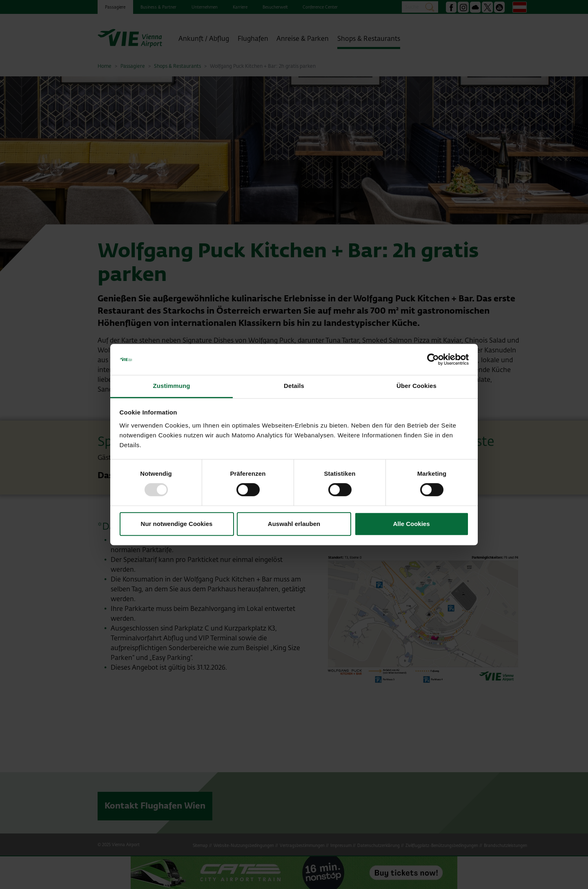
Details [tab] (294, 386)
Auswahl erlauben (294, 524)
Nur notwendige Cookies (177, 524)
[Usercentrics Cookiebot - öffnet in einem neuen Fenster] (433, 359)
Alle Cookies (411, 524)
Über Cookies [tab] (416, 386)
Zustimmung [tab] (172, 386)
